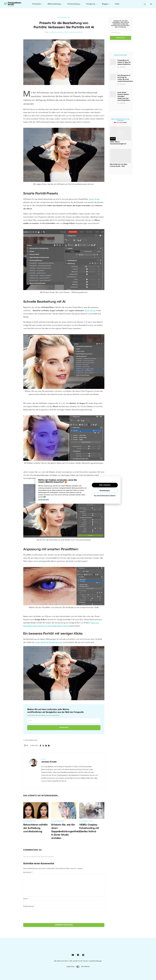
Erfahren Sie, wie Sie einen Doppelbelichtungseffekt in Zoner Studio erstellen (65, 832)
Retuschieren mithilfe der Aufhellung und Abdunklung (35, 828)
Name (26, 899)
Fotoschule (37, 4)
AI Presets (53, 32)
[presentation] (37, 917)
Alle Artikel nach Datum (61, 961)
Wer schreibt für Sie (76, 961)
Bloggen (105, 4)
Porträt (80, 32)
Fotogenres (91, 4)
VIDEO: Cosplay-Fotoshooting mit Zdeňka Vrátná (89, 828)
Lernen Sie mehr (44, 500)
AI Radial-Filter (63, 32)
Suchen (86, 961)
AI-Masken (73, 32)
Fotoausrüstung (74, 4)
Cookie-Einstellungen (96, 961)
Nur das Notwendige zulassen (105, 496)
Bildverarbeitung (54, 4)
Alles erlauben (105, 485)
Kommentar (28, 872)
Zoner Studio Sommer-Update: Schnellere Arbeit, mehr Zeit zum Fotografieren (124, 96)
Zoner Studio (94, 199)
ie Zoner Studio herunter (52, 642)
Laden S (38, 642)
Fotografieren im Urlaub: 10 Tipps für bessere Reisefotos (124, 62)
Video (117, 4)
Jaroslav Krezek (49, 762)
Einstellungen (105, 491)
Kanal (121, 123)
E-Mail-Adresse (29, 906)
